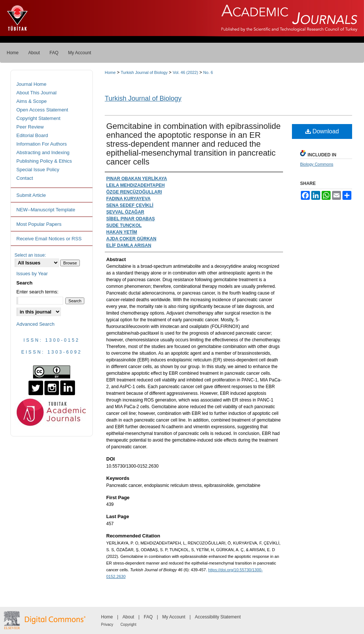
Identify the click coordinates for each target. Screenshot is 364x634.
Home (110, 72)
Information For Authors (42, 144)
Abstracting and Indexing (43, 152)
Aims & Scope (32, 101)
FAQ (148, 617)
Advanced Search (35, 324)
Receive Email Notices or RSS (49, 239)
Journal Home (31, 84)
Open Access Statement (42, 110)
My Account (174, 617)
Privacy (107, 625)
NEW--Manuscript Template (46, 210)
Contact (25, 178)
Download (322, 131)
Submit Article (31, 195)
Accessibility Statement (218, 617)
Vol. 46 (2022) (186, 72)
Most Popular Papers (39, 224)
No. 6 (208, 72)
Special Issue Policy (38, 170)
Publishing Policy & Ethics (44, 161)
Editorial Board (32, 135)
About (128, 617)
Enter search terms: (37, 292)
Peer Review (30, 127)
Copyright (128, 625)
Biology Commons (317, 164)
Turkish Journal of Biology (144, 72)
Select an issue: (30, 255)
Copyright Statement (38, 118)
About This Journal (36, 93)
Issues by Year (32, 274)
